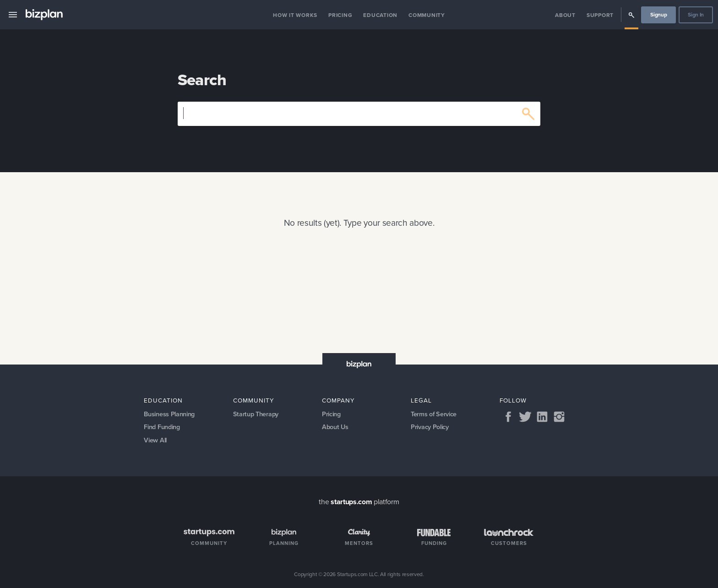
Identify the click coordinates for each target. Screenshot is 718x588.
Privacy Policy (430, 427)
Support (600, 15)
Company (338, 400)
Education (380, 15)
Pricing (340, 15)
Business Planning (169, 414)
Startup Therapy (256, 414)
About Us (335, 427)
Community (427, 15)
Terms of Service (434, 414)
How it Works (295, 15)
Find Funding (162, 427)
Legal (421, 400)
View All (155, 440)
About (565, 15)
